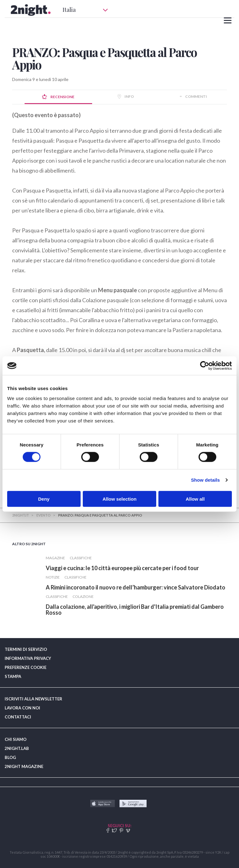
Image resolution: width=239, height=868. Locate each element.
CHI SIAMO (16, 739)
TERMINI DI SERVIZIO (26, 649)
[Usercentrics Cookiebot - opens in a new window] (205, 366)
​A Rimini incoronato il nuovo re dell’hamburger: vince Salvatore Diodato (136, 587)
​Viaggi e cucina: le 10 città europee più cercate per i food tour (122, 568)
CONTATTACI (18, 717)
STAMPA (13, 676)
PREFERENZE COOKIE (26, 667)
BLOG (10, 757)
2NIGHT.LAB (17, 748)
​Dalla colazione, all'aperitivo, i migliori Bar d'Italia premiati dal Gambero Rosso (135, 610)
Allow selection (119, 499)
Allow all (195, 499)
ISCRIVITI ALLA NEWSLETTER (33, 699)
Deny (44, 499)
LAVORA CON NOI (22, 708)
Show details (206, 480)
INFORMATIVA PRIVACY (28, 658)
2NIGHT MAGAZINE (24, 766)
